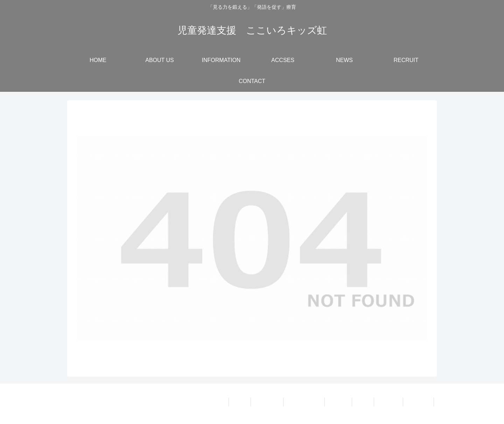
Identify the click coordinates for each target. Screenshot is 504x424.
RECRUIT (388, 402)
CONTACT (418, 402)
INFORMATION (304, 402)
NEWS (363, 402)
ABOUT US (267, 402)
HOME (240, 402)
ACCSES (338, 402)
